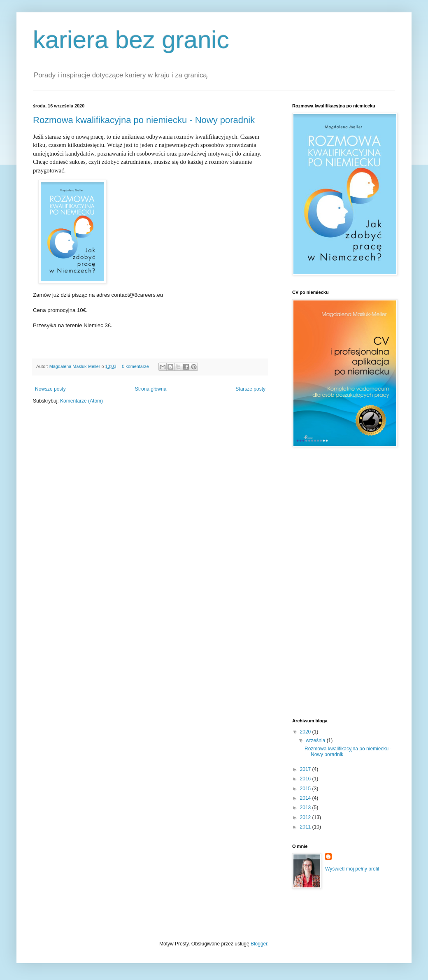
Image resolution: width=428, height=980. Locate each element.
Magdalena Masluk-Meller (76, 366)
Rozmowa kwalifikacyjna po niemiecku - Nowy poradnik (144, 120)
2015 (306, 789)
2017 (306, 769)
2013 (306, 808)
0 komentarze (135, 366)
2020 (306, 732)
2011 (306, 827)
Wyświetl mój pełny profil (352, 869)
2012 (306, 817)
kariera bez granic (131, 40)
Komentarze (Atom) (81, 401)
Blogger (259, 944)
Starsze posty (250, 389)
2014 (306, 798)
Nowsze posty (50, 389)
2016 (306, 779)
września (316, 740)
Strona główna (151, 389)
